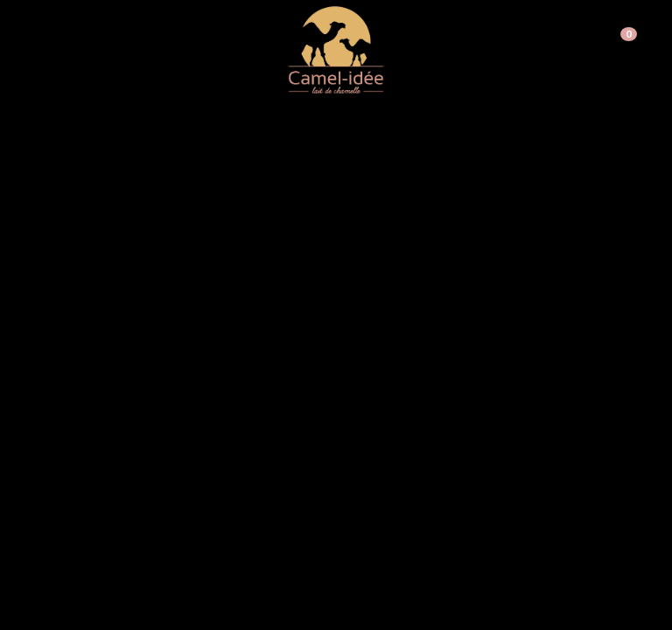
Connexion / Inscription (458, 33)
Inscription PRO (573, 33)
